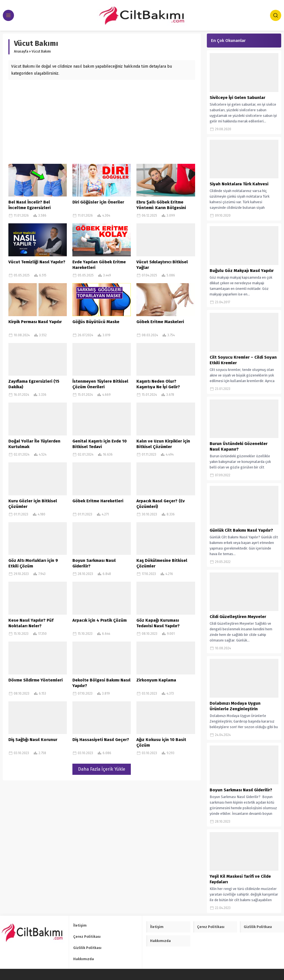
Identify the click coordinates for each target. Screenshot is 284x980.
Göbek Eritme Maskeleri (160, 322)
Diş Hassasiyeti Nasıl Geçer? (101, 740)
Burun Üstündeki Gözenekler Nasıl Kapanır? (239, 446)
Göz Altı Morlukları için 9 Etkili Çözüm (33, 563)
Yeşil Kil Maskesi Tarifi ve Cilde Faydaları (240, 879)
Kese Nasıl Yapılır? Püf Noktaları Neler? (31, 623)
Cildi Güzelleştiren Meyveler (238, 617)
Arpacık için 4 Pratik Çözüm (100, 620)
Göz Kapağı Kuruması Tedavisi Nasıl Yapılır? (158, 623)
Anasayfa (21, 51)
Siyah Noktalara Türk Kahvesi (239, 184)
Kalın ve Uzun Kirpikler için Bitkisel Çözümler (163, 444)
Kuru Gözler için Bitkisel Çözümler (33, 504)
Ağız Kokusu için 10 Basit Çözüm (161, 742)
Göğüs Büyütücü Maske (96, 322)
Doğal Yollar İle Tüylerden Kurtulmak (34, 444)
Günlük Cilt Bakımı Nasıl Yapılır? (241, 530)
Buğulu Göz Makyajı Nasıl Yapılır (242, 271)
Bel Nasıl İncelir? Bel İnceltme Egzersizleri (29, 205)
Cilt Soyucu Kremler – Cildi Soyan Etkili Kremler (243, 360)
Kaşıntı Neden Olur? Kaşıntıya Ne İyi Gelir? (158, 384)
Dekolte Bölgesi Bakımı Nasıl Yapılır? (101, 683)
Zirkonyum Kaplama (156, 680)
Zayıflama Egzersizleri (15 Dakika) (34, 384)
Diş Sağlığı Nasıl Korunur (33, 740)
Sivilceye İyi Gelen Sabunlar (237, 98)
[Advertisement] (102, 122)
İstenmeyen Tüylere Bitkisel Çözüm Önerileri (100, 384)
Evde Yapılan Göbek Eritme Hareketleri (99, 265)
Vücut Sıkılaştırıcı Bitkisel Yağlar (162, 265)
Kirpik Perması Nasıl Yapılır (35, 322)
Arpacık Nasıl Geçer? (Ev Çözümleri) (161, 504)
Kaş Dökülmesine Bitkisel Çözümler (162, 563)
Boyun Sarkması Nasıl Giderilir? (94, 563)
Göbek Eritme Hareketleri (98, 501)
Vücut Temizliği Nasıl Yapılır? (37, 262)
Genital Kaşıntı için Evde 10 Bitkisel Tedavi (100, 444)
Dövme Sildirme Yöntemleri (35, 680)
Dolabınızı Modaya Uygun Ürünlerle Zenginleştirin (235, 706)
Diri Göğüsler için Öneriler (98, 202)
